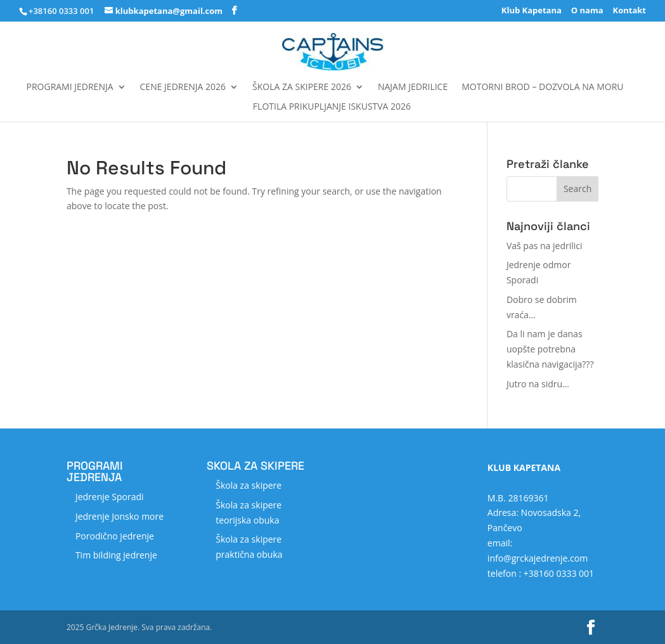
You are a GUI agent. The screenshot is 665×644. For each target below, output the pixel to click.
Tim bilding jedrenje (116, 555)
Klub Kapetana (532, 11)
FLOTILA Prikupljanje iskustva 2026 (332, 107)
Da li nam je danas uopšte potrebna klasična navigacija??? (550, 349)
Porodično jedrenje (115, 536)
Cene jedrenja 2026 (183, 87)
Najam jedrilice (413, 87)
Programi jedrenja (70, 87)
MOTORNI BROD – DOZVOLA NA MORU (542, 87)
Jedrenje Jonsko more (119, 516)
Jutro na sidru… (538, 384)
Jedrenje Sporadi (110, 497)
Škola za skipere (249, 485)
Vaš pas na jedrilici (545, 246)
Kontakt (629, 11)
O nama (587, 11)
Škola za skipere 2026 (302, 87)
